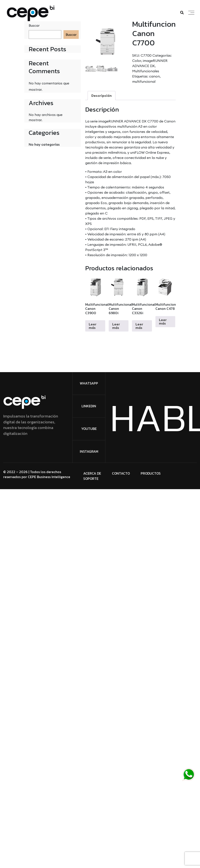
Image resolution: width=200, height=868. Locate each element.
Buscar (34, 25)
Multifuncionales (146, 71)
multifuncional (144, 81)
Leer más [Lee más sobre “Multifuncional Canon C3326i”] (139, 326)
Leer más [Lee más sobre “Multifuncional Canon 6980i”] (116, 326)
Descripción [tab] (102, 96)
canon (154, 76)
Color (137, 61)
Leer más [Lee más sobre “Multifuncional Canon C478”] (163, 322)
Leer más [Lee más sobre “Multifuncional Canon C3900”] (93, 326)
